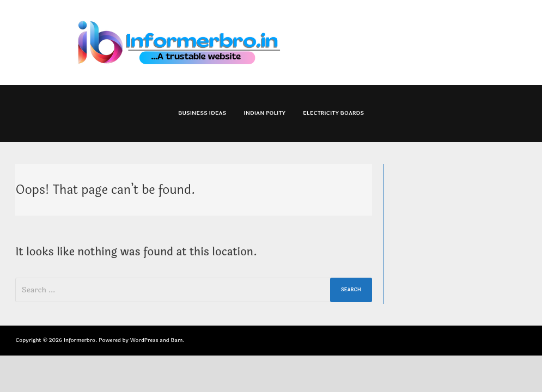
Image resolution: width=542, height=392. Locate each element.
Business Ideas (202, 113)
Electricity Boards (333, 113)
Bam (176, 340)
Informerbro (80, 340)
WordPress (144, 340)
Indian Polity (264, 113)
